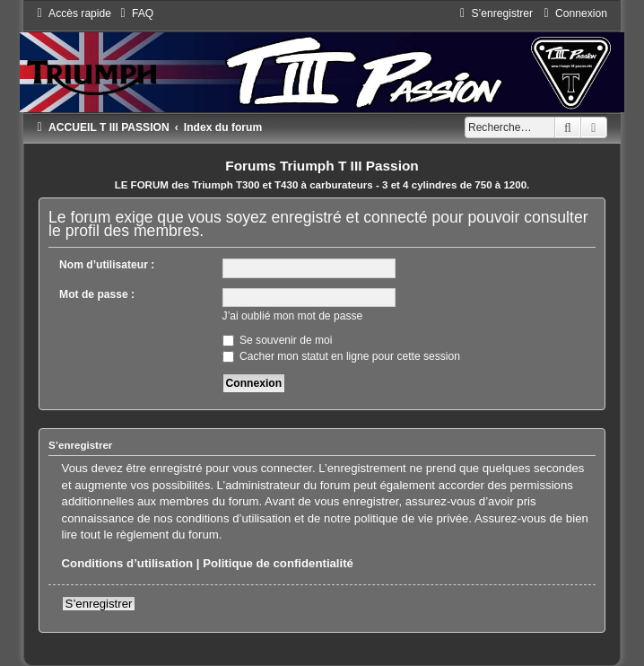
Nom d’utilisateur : (107, 265)
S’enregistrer (99, 604)
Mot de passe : (97, 294)
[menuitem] (135, 13)
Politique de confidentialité (278, 563)
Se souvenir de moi (278, 340)
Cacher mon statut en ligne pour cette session (341, 356)
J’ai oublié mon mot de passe (293, 316)
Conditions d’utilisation (128, 563)
